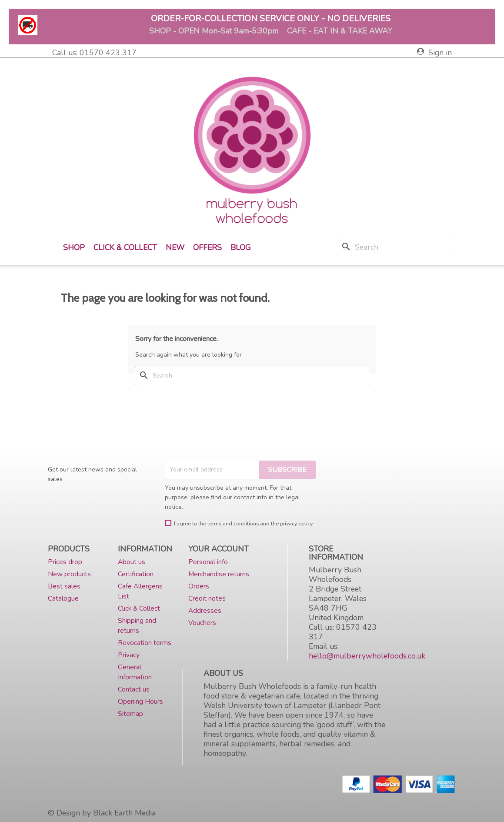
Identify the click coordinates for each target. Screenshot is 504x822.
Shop (74, 247)
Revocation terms (145, 643)
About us (132, 562)
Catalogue (63, 598)
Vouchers (202, 623)
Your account (219, 549)
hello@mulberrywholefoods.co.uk (367, 656)
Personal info (208, 562)
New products (69, 574)
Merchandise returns (219, 574)
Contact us (134, 689)
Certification (136, 574)
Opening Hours (140, 701)
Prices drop (65, 562)
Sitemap (130, 713)
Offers (207, 247)
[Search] (395, 247)
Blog (241, 247)
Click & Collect (125, 247)
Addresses (205, 610)
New (175, 247)
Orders (199, 586)
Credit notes (207, 598)
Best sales (64, 586)
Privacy (129, 655)
